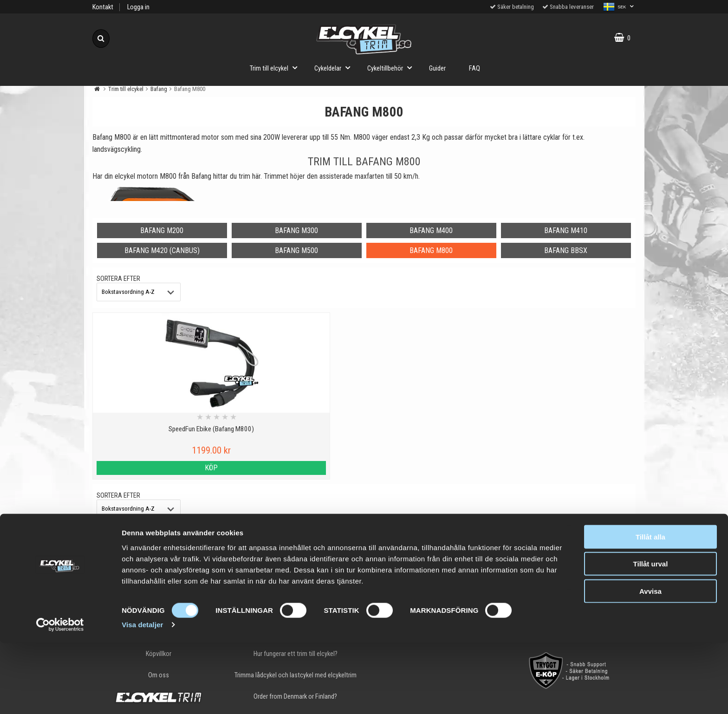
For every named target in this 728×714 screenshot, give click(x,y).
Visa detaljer (142, 696)
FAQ (474, 68)
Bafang (159, 89)
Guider (437, 68)
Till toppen (364, 552)
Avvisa (650, 662)
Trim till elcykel (276, 68)
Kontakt (103, 7)
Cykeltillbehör (392, 68)
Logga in (138, 7)
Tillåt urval (651, 635)
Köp (158, 468)
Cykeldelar (335, 68)
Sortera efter (118, 279)
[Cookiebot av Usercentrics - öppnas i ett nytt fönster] (60, 696)
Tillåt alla (650, 607)
